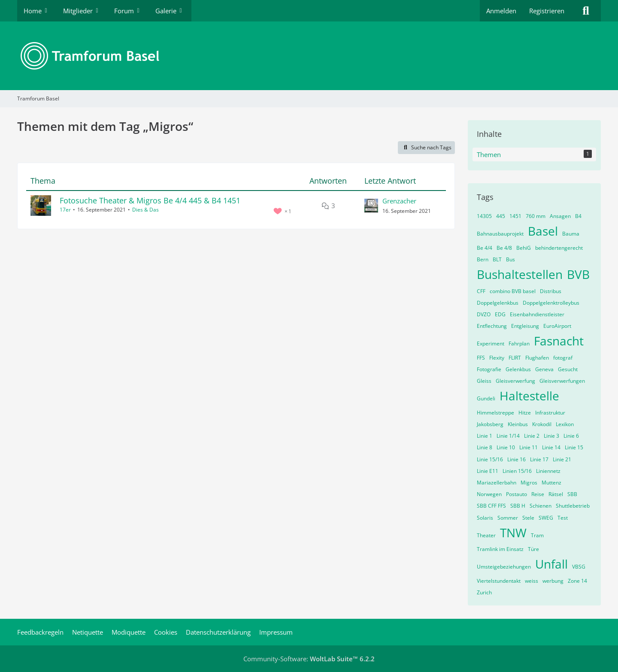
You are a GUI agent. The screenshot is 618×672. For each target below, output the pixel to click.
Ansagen (560, 216)
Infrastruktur (550, 413)
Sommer (508, 518)
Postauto (517, 494)
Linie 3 (551, 436)
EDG (500, 314)
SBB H (518, 506)
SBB (572, 494)
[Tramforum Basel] (309, 56)
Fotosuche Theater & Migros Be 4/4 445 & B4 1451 (150, 200)
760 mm (536, 216)
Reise (538, 494)
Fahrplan (519, 344)
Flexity (497, 358)
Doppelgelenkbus (498, 303)
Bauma (571, 234)
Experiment (491, 344)
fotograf (563, 358)
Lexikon (565, 424)
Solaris (485, 518)
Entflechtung (492, 326)
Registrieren (547, 11)
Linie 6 (571, 436)
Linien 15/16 (517, 471)
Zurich (484, 592)
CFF (481, 291)
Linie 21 (562, 459)
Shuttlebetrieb (573, 506)
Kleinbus (518, 424)
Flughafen (537, 358)
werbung (553, 581)
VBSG (579, 567)
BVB (578, 274)
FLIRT (515, 358)
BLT (497, 259)
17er (65, 210)
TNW (513, 533)
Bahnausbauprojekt (500, 234)
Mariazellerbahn (497, 483)
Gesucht (568, 369)
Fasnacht (559, 341)
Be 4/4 (485, 248)
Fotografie (489, 369)
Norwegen (489, 494)
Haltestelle (529, 396)
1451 (515, 216)
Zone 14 (577, 581)
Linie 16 (517, 459)
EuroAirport (557, 326)
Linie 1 (485, 436)
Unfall (551, 564)
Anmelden (501, 11)
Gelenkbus (518, 369)
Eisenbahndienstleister (537, 314)
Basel (543, 231)
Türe (533, 549)
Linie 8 (485, 447)
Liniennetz (548, 471)
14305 (484, 216)
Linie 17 (539, 459)
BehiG (524, 248)
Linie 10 (506, 447)
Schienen (541, 506)
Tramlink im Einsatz (500, 549)
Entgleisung (525, 326)
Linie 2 (532, 436)
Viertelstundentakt (499, 581)
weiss (532, 581)
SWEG (546, 518)
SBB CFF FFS (491, 506)
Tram (537, 535)
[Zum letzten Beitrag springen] (371, 206)
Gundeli (486, 398)
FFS (481, 358)
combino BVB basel (513, 291)
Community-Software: (309, 659)
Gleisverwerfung (515, 381)
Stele (528, 518)
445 (501, 216)
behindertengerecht (559, 248)
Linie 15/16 (490, 459)
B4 (578, 216)
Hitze (525, 413)
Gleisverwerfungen (562, 381)
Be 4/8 (504, 248)
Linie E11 (488, 471)
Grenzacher (399, 201)
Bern (483, 259)
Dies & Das (145, 210)
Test (563, 518)
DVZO (484, 314)
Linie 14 (551, 447)
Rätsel (556, 494)
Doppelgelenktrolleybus (551, 303)
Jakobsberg (490, 424)
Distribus (551, 291)
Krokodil (542, 424)
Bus (510, 259)
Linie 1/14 (508, 436)
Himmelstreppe (495, 413)
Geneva (544, 369)
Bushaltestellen (520, 274)
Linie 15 (574, 447)
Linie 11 (529, 447)
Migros (529, 483)
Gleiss (484, 381)
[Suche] (586, 11)
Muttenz (551, 483)
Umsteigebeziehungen (504, 567)
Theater (486, 535)
